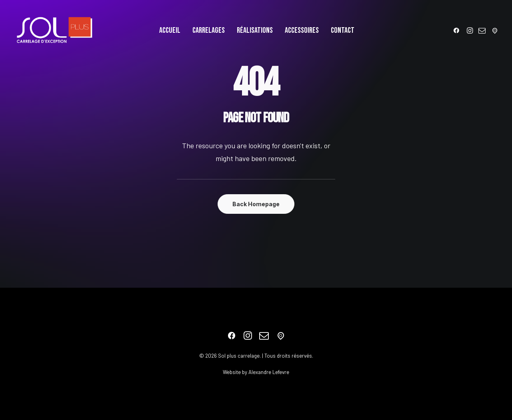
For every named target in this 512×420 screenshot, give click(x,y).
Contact (343, 30)
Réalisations (255, 30)
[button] (458, 30)
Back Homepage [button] (256, 204)
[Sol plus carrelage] (54, 30)
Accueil (170, 30)
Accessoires (302, 30)
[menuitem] (170, 30)
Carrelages (209, 30)
